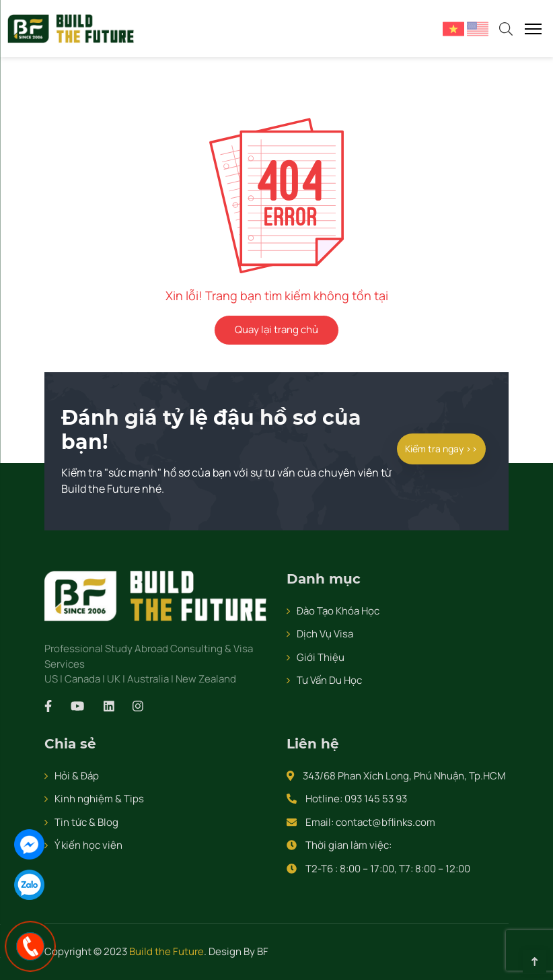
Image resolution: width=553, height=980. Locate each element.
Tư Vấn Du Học (329, 680)
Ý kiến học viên (88, 845)
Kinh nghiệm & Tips (99, 799)
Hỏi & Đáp (77, 776)
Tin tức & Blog (86, 822)
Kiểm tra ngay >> (441, 449)
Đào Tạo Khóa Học (338, 611)
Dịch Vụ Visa (325, 634)
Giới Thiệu (321, 657)
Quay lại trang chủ (276, 329)
